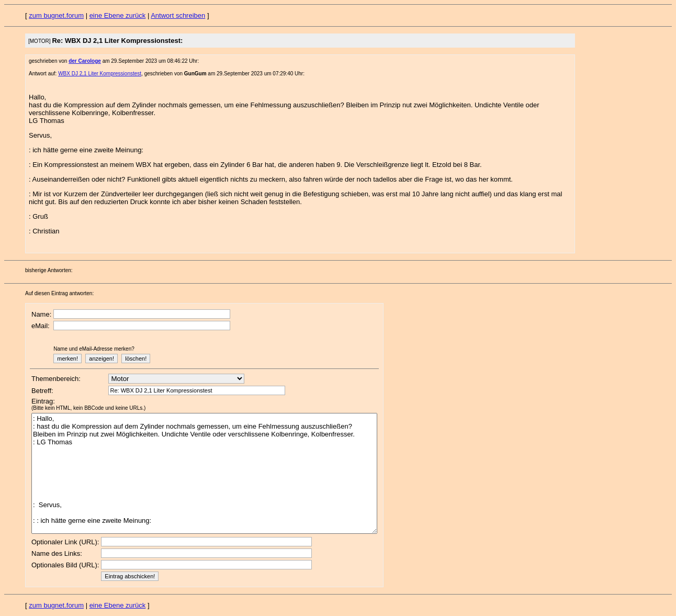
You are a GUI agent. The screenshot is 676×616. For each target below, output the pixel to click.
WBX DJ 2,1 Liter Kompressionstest (100, 74)
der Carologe (85, 61)
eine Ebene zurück (118, 15)
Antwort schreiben (178, 15)
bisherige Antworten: (49, 270)
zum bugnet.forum (56, 15)
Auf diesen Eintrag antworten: (59, 293)
